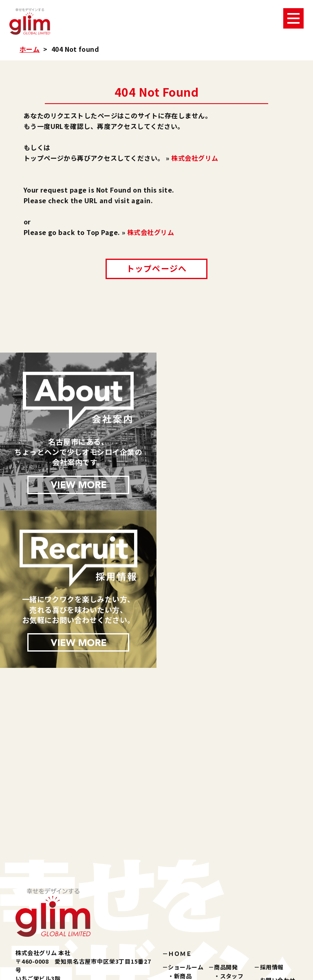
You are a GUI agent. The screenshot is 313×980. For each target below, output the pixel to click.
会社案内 (226, 831)
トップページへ (156, 268)
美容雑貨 (186, 836)
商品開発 (226, 809)
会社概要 (232, 850)
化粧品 (183, 827)
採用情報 (272, 809)
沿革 (226, 859)
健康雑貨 (186, 846)
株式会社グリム (195, 158)
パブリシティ (185, 868)
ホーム (30, 49)
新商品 (183, 818)
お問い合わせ (278, 822)
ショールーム (186, 809)
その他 (183, 855)
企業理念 (232, 840)
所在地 (229, 868)
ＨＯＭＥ (180, 796)
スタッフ (232, 818)
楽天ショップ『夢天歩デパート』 (212, 912)
